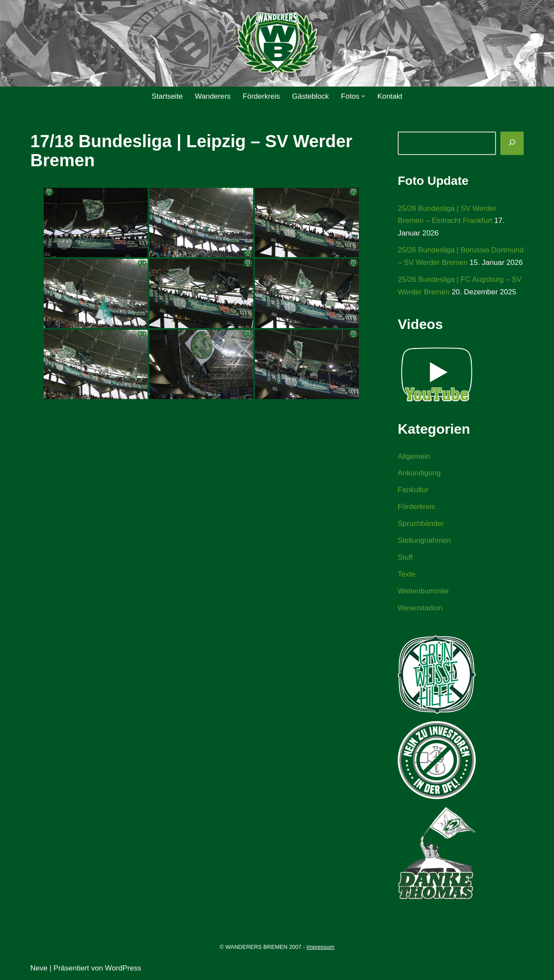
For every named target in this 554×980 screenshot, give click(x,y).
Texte (407, 574)
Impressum (320, 947)
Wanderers (213, 96)
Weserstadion (420, 608)
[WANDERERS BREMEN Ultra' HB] (277, 44)
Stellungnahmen (424, 540)
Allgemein (414, 456)
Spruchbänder (421, 524)
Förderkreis (261, 96)
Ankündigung (419, 473)
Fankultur (413, 490)
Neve (39, 968)
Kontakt (390, 96)
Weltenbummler (424, 591)
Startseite (167, 96)
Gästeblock (311, 96)
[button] (363, 96)
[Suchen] (512, 143)
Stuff (405, 557)
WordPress (123, 968)
